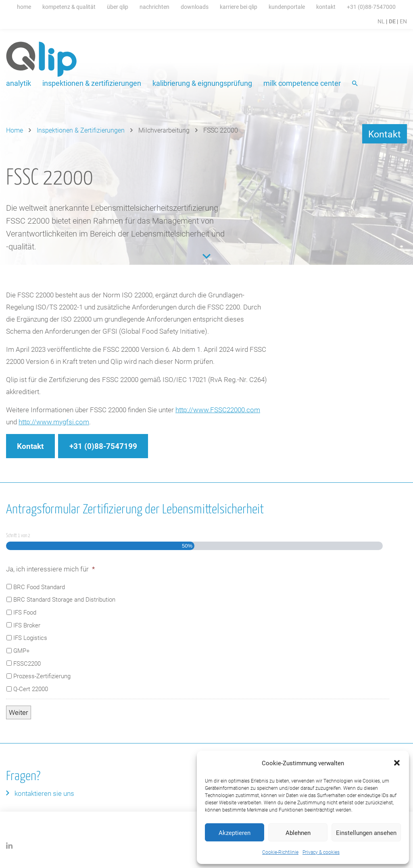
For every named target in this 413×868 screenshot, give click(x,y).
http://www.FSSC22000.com (218, 410)
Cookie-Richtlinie (280, 852)
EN (403, 21)
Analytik (19, 83)
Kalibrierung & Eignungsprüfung (202, 83)
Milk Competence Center (302, 83)
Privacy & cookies (321, 852)
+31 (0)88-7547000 (371, 7)
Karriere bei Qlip (239, 7)
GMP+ (21, 650)
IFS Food (25, 612)
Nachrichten (154, 7)
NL (381, 21)
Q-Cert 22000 (31, 689)
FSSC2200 (27, 663)
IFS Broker (27, 625)
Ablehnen (298, 833)
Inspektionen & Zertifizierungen (92, 83)
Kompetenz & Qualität (69, 7)
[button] (397, 763)
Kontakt (326, 7)
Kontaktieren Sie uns (44, 793)
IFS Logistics (30, 638)
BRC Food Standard (39, 587)
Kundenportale (287, 7)
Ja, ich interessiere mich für (50, 569)
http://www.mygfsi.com (54, 422)
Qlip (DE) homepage (42, 59)
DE (392, 21)
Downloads (195, 7)
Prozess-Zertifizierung (42, 676)
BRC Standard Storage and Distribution (64, 599)
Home (24, 7)
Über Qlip (118, 7)
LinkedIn (9, 846)
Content (206, 256)
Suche (356, 84)
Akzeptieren (235, 833)
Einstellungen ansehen (366, 833)
